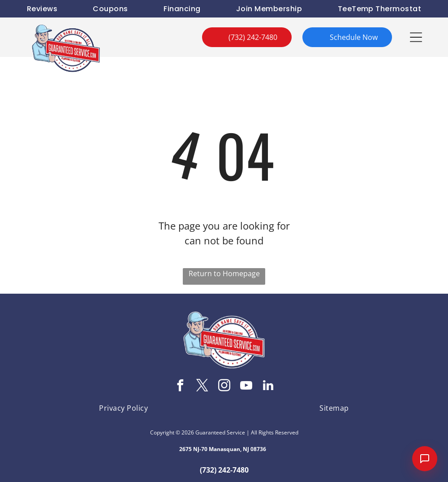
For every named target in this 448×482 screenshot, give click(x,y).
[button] (416, 37)
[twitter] (202, 387)
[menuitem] (42, 9)
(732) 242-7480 (224, 470)
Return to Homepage (224, 274)
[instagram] (224, 387)
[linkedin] (268, 387)
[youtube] (246, 387)
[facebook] (180, 387)
